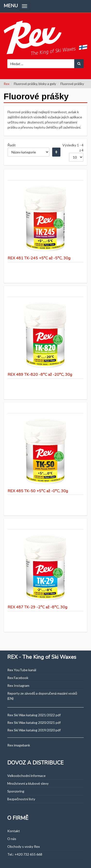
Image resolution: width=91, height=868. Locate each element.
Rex (7, 84)
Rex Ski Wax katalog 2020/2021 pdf (34, 722)
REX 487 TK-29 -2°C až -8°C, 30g (37, 607)
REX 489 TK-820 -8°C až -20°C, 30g (40, 375)
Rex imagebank (19, 745)
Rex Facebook (18, 678)
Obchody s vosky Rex (24, 846)
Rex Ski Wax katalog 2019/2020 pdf (34, 730)
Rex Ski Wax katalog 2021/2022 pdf (34, 715)
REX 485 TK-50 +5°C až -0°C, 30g (38, 491)
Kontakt (14, 831)
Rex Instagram (18, 685)
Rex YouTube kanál (22, 670)
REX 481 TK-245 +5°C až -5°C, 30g (39, 258)
